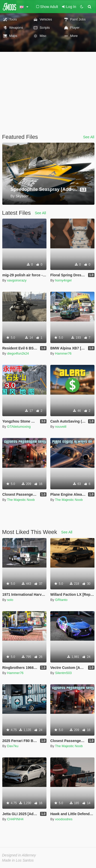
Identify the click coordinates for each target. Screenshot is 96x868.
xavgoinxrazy (17, 280)
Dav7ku (13, 746)
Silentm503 (63, 673)
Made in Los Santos (18, 860)
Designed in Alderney (19, 855)
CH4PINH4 (15, 819)
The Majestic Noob (21, 500)
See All (89, 137)
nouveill (61, 427)
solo (10, 600)
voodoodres (64, 819)
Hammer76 (63, 353)
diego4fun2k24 (18, 353)
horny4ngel (63, 280)
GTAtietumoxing (19, 427)
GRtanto (61, 600)
